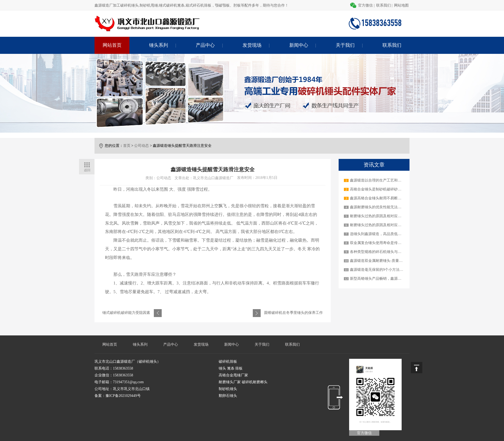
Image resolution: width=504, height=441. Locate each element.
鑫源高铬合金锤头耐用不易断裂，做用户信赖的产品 (392, 198)
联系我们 (384, 5)
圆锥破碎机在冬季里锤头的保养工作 (293, 313)
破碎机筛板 (228, 362)
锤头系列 (159, 45)
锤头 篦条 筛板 (231, 368)
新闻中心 (299, 45)
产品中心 (205, 45)
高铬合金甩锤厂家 (233, 375)
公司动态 (141, 146)
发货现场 (252, 45)
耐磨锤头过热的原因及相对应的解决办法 (383, 216)
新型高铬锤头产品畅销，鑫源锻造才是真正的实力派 (392, 279)
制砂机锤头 (228, 389)
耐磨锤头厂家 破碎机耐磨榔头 (243, 382)
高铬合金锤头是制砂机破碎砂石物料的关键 (385, 189)
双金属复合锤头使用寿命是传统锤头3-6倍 (384, 243)
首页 (127, 146)
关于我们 (345, 45)
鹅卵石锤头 (228, 396)
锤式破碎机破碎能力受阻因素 (126, 313)
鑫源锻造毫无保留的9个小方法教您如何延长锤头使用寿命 (397, 270)
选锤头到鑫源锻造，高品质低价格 (377, 234)
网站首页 (112, 45)
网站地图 (401, 5)
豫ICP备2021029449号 (123, 396)
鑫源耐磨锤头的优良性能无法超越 (377, 207)
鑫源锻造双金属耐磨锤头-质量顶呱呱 (380, 261)
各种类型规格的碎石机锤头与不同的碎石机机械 (388, 252)
